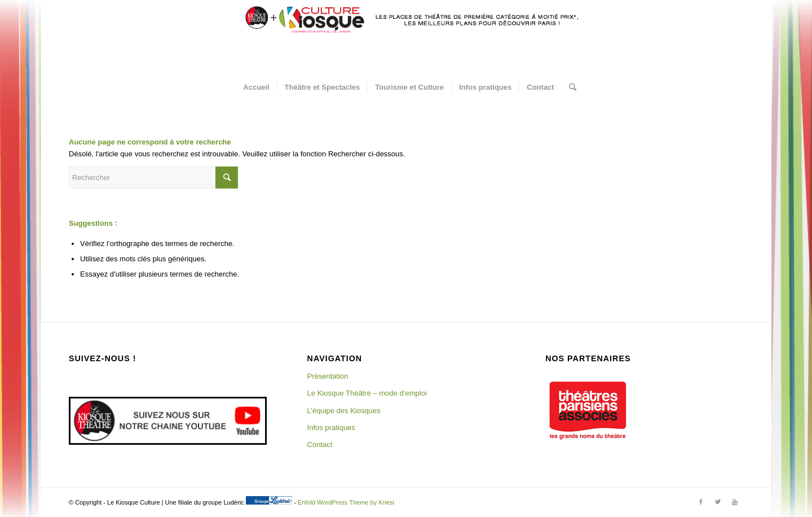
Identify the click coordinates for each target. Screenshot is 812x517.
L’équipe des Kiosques (344, 411)
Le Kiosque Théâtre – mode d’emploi (367, 393)
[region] (588, 410)
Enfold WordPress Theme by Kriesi (346, 502)
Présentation (328, 376)
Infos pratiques (331, 428)
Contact (320, 444)
